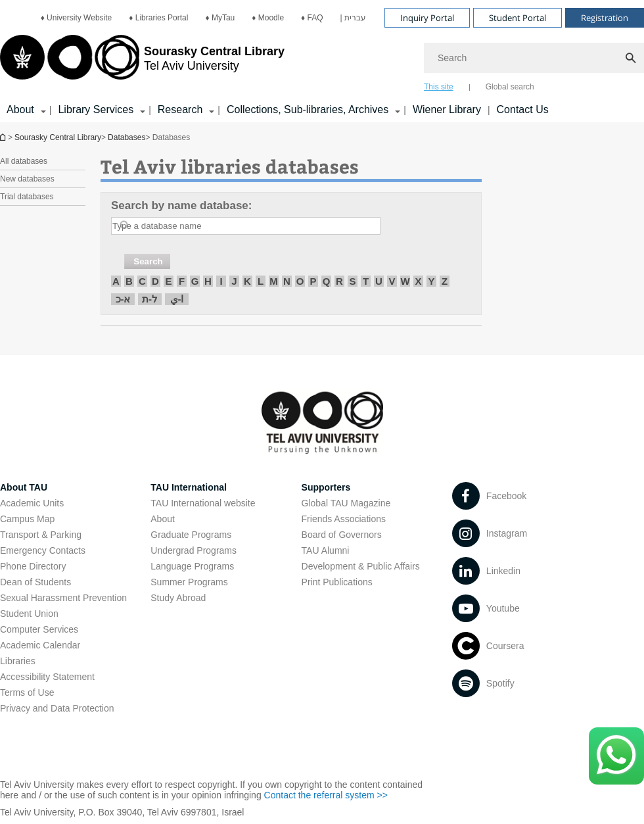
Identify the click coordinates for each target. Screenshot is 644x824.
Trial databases (27, 197)
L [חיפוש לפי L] (261, 281)
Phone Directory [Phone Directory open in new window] (33, 566)
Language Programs (192, 566)
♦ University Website (77, 18)
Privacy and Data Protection (57, 708)
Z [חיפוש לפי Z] (445, 281)
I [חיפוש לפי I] (221, 281)
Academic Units (32, 503)
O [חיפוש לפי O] (300, 281)
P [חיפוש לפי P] (313, 281)
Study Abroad (178, 598)
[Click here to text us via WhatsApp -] (616, 756)
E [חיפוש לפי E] (168, 281)
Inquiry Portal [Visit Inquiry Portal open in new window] (427, 18)
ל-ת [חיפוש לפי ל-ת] (150, 299)
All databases (24, 161)
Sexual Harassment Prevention (63, 598)
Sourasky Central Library (58, 137)
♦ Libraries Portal (158, 18)
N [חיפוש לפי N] (287, 281)
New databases (27, 179)
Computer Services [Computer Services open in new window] (39, 629)
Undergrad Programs (194, 550)
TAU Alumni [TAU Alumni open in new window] (326, 550)
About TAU (24, 487)
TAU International (189, 487)
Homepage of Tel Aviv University (4, 137)
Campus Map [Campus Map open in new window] (27, 519)
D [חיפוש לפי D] (155, 281)
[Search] (534, 58)
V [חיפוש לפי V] (392, 281)
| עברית (353, 18)
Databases (126, 137)
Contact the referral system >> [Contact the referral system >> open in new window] (326, 795)
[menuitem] (77, 18)
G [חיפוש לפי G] (195, 281)
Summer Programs (189, 582)
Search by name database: (181, 206)
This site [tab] (439, 87)
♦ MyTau (220, 18)
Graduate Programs (191, 535)
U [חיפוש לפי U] (379, 281)
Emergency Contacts (43, 550)
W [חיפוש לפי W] (405, 281)
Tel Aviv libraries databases (230, 166)
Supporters (326, 487)
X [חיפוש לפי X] (418, 281)
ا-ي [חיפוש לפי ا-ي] (177, 299)
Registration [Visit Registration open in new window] (605, 18)
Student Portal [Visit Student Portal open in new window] (517, 18)
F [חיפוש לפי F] (182, 281)
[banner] (322, 61)
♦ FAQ (312, 18)
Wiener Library (447, 109)
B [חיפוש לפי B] (129, 281)
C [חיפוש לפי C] (142, 281)
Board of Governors (342, 535)
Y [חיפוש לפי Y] (431, 281)
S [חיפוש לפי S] (352, 281)
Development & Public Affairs (361, 566)
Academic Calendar (40, 645)
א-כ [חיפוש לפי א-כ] (123, 299)
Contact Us (523, 109)
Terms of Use (27, 692)
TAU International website (203, 503)
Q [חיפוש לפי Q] (327, 281)
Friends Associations (344, 519)
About (163, 519)
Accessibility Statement (47, 677)
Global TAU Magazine (346, 503)
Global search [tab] (510, 87)
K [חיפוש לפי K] (247, 281)
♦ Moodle (268, 18)
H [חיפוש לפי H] (208, 281)
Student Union (29, 614)
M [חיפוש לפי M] (274, 281)
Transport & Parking (41, 535)
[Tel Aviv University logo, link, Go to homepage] (142, 62)
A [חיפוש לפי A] (116, 281)
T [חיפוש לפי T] (366, 281)
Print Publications (337, 582)
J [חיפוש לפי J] (234, 281)
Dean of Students (35, 582)
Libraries (18, 661)
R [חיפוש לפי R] (339, 281)
